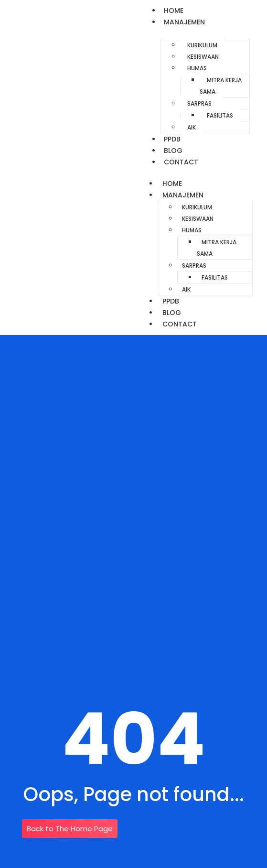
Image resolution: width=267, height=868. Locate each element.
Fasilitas (220, 115)
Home (174, 11)
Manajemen (184, 22)
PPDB (172, 139)
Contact (181, 162)
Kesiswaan (203, 57)
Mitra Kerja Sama (221, 86)
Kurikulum (202, 45)
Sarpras (199, 103)
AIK (192, 127)
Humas (197, 68)
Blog (173, 151)
